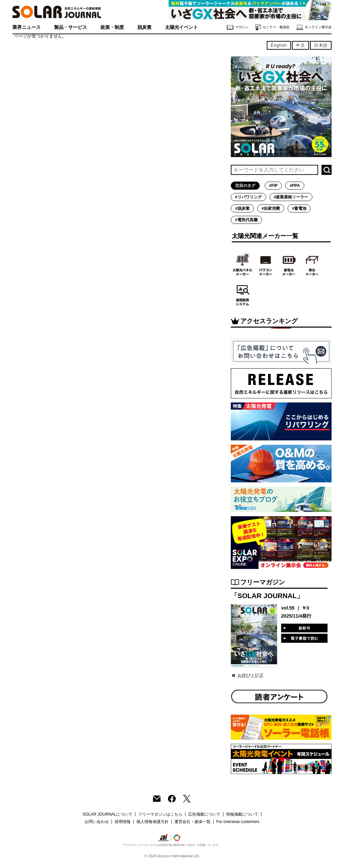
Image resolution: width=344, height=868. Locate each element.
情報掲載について (242, 814)
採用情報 (123, 822)
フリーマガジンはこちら (160, 814)
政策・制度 (112, 27)
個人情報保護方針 (153, 822)
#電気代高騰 (246, 220)
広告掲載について (204, 814)
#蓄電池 (299, 208)
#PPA (295, 186)
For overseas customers (238, 822)
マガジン (238, 27)
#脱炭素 (242, 208)
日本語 (321, 45)
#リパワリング (248, 197)
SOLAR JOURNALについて (107, 814)
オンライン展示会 (314, 27)
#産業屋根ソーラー (291, 197)
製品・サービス (71, 27)
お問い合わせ (97, 822)
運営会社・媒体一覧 (192, 822)
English (279, 45)
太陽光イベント (181, 27)
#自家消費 (271, 208)
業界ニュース (27, 27)
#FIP (273, 186)
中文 (300, 45)
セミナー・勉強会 (272, 27)
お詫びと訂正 (251, 676)
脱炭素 (144, 27)
